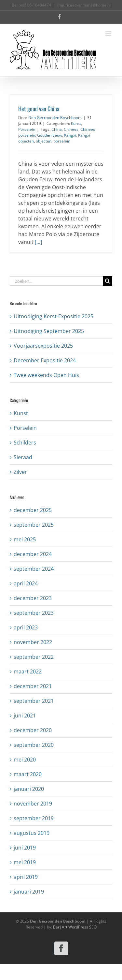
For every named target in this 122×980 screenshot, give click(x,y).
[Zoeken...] (56, 281)
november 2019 (33, 804)
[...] (38, 242)
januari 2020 (29, 789)
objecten (44, 141)
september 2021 (34, 701)
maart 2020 (28, 774)
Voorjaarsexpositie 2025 (43, 346)
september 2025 (34, 525)
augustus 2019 (32, 833)
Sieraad (23, 457)
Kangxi (70, 135)
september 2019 (34, 818)
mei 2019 (25, 862)
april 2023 (26, 627)
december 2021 (33, 686)
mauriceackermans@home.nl (84, 5)
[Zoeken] (108, 281)
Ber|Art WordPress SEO (75, 927)
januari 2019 (29, 892)
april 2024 (26, 583)
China (57, 129)
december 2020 (33, 730)
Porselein (27, 129)
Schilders (25, 443)
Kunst (76, 123)
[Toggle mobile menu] (109, 34)
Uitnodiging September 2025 (49, 331)
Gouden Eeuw (50, 135)
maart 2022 (28, 671)
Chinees (71, 129)
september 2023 (34, 613)
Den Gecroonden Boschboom (55, 118)
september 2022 (34, 657)
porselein (62, 141)
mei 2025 (25, 539)
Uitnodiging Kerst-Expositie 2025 (54, 316)
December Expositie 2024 (45, 360)
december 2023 (33, 598)
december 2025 (33, 510)
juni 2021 (25, 716)
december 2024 (33, 554)
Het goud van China (39, 109)
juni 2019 (25, 848)
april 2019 (26, 877)
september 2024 (34, 569)
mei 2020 (25, 760)
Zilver (20, 472)
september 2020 (34, 745)
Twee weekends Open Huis (46, 375)
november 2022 (33, 642)
